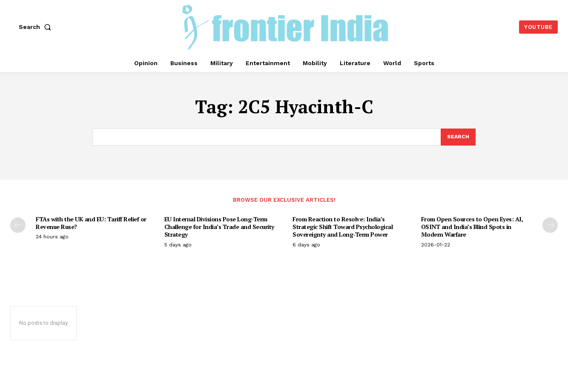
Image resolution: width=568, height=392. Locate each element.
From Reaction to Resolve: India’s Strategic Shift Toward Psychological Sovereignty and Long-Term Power (343, 227)
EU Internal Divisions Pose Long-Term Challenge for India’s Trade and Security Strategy (219, 227)
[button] (37, 27)
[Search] (458, 137)
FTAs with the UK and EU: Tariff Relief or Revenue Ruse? (91, 224)
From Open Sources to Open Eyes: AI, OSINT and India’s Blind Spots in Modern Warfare (472, 227)
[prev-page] (18, 226)
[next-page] (550, 226)
